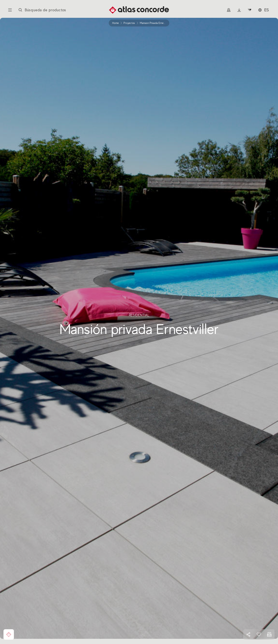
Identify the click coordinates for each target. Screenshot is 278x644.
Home (116, 23)
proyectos (129, 23)
